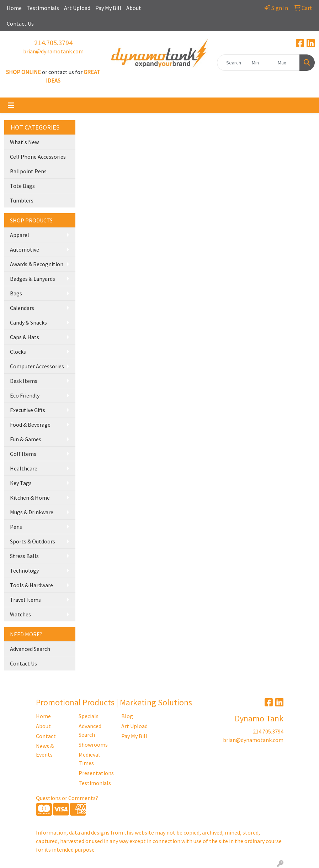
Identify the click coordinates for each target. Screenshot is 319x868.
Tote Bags (22, 186)
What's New (24, 142)
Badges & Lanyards (33, 279)
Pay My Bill (108, 8)
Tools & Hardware (31, 585)
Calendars (22, 308)
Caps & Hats (25, 337)
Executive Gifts (28, 410)
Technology (24, 570)
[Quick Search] (233, 63)
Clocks (18, 352)
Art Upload (77, 8)
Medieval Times (89, 759)
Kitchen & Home (30, 498)
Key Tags (21, 483)
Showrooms (93, 745)
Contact (46, 736)
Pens (16, 527)
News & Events (45, 750)
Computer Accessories (37, 366)
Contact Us (20, 23)
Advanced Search (30, 649)
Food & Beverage (30, 425)
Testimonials (43, 8)
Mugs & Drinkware (32, 512)
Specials (89, 716)
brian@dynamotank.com (53, 51)
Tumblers (22, 200)
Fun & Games (26, 439)
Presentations (96, 773)
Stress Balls (24, 556)
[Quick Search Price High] (287, 63)
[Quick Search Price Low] (261, 63)
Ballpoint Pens (28, 171)
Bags (16, 293)
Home (14, 8)
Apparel (20, 235)
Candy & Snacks (28, 322)
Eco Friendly (25, 395)
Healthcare (24, 468)
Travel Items (25, 600)
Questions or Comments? (67, 798)
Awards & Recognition (37, 264)
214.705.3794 (53, 43)
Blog (127, 716)
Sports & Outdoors (33, 541)
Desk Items (24, 381)
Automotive (25, 249)
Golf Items (23, 454)
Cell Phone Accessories (38, 157)
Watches (20, 614)
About (134, 8)
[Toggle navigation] (11, 105)
